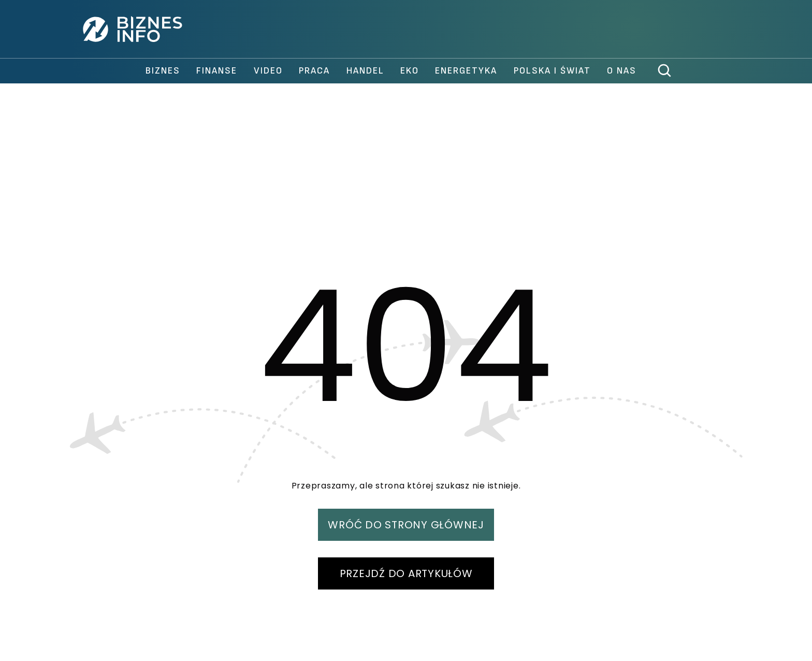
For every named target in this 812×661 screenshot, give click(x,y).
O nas (622, 71)
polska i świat (552, 71)
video (268, 71)
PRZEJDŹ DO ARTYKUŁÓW (406, 573)
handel (365, 71)
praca (314, 71)
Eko (410, 71)
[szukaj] (665, 71)
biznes (163, 71)
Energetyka (466, 71)
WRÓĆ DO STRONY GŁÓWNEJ (406, 525)
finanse (217, 71)
